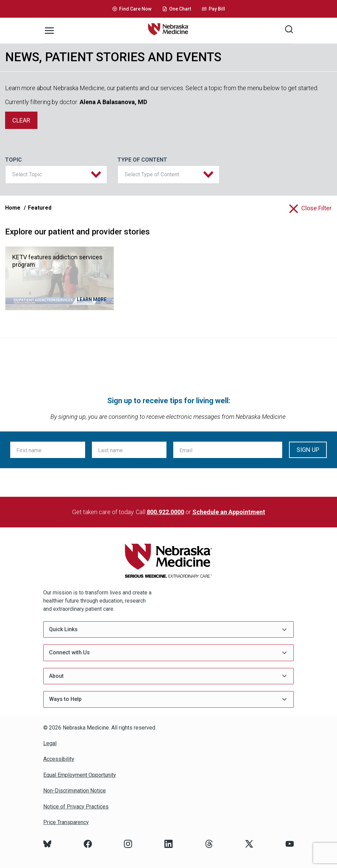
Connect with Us (168, 653)
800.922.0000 (165, 512)
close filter (316, 208)
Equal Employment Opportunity (80, 775)
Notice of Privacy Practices (76, 807)
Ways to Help (168, 699)
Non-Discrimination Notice (75, 791)
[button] (56, 175)
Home (13, 208)
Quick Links (168, 630)
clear (21, 120)
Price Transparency (66, 822)
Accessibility (59, 759)
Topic (13, 160)
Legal (50, 743)
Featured (40, 208)
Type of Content (142, 160)
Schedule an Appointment (229, 512)
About (168, 676)
